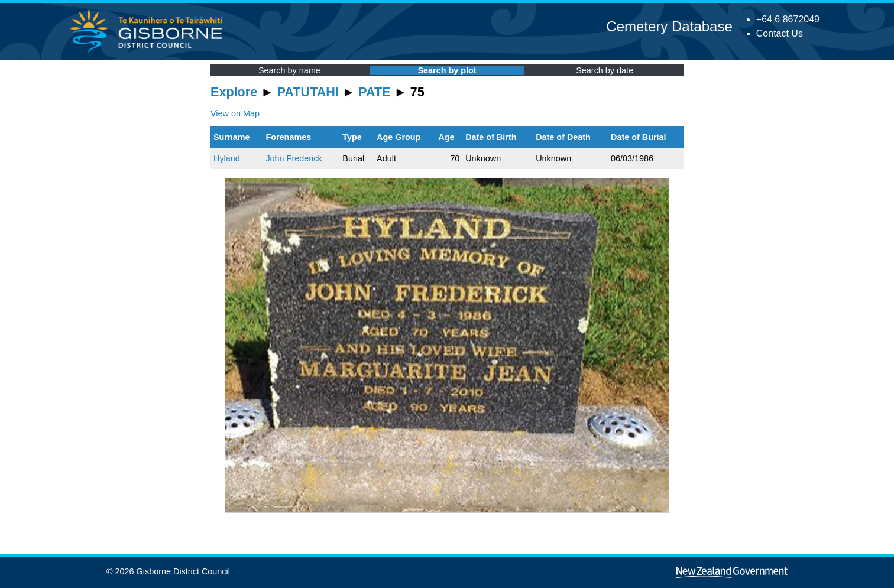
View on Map (235, 113)
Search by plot (447, 70)
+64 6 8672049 (788, 19)
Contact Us (780, 33)
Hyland (227, 158)
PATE (374, 92)
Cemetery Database (669, 26)
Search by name (289, 70)
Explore (234, 92)
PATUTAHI (308, 92)
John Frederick (294, 158)
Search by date (605, 70)
